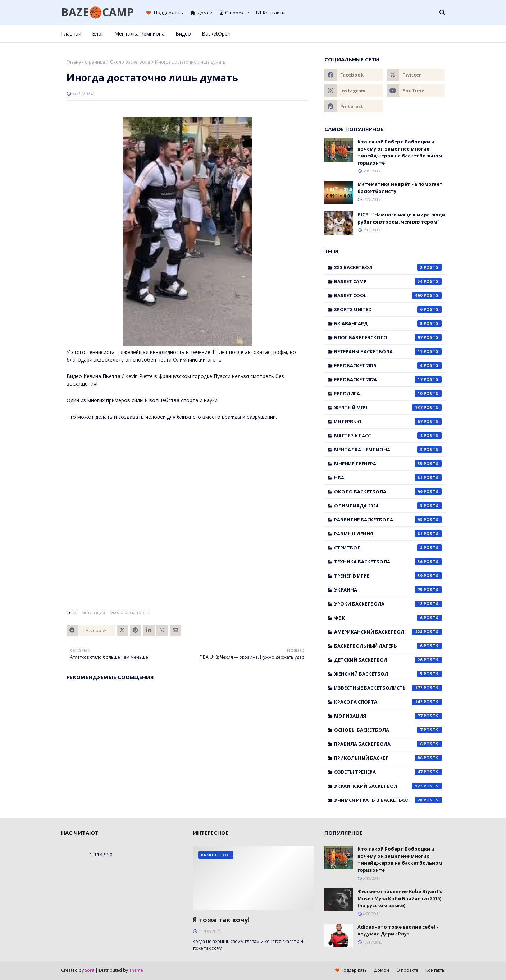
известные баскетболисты (388, 688)
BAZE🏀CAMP (97, 12)
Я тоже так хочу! (221, 920)
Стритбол (388, 548)
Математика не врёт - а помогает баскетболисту (400, 188)
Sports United (388, 309)
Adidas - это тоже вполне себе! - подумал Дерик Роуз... (398, 930)
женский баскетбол (388, 674)
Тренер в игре (388, 576)
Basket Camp (388, 281)
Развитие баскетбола (388, 520)
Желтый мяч (388, 408)
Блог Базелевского (388, 337)
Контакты (271, 13)
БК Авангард (388, 323)
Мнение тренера (388, 464)
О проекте (234, 13)
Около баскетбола (130, 62)
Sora (90, 970)
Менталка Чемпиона (388, 450)
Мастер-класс (388, 436)
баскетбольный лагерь (388, 646)
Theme (136, 970)
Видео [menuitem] (183, 34)
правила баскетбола (388, 744)
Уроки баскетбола (388, 604)
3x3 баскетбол (388, 267)
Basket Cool (388, 295)
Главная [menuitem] (71, 34)
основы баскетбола (388, 730)
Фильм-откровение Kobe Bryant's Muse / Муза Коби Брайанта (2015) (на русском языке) (400, 898)
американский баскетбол (388, 632)
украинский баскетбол (388, 786)
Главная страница (86, 62)
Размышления (388, 534)
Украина (388, 590)
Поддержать (165, 13)
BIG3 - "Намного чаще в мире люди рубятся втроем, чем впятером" (401, 218)
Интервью (388, 422)
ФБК (388, 618)
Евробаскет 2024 (388, 379)
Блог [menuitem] (98, 34)
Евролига (388, 394)
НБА (388, 478)
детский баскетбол (388, 660)
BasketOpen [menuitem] (216, 34)
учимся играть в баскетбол (388, 800)
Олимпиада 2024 (388, 506)
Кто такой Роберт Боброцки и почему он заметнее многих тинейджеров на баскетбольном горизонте (400, 152)
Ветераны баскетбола (388, 351)
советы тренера (388, 772)
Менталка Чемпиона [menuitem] (140, 34)
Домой (201, 13)
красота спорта (388, 702)
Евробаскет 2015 (388, 365)
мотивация (93, 613)
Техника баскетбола (388, 562)
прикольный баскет (388, 758)
